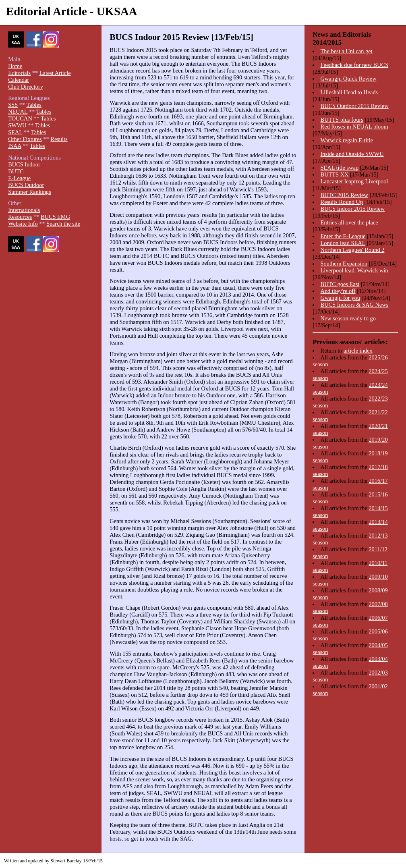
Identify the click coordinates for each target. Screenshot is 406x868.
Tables (34, 105)
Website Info (23, 224)
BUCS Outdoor (26, 185)
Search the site (63, 224)
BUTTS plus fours (342, 120)
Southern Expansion (344, 264)
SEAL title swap (340, 168)
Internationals (24, 210)
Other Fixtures (25, 139)
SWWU (17, 125)
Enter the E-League (343, 236)
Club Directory (26, 87)
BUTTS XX (335, 174)
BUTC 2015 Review (344, 195)
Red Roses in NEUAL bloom (354, 127)
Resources (20, 217)
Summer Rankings (30, 192)
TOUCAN (20, 118)
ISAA (15, 146)
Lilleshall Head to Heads (349, 92)
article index (358, 351)
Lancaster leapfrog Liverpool (354, 181)
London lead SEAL (343, 243)
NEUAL (18, 112)
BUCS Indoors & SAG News (355, 305)
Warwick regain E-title (347, 140)
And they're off (338, 291)
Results (59, 139)
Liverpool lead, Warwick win (354, 270)
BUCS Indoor (24, 164)
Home (15, 66)
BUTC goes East (340, 284)
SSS (13, 105)
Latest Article (55, 73)
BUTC (16, 171)
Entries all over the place (349, 222)
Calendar (19, 80)
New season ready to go (348, 318)
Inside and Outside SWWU (352, 154)
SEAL (15, 132)
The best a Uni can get (347, 51)
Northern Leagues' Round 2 (353, 250)
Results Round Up (342, 202)
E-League (19, 178)
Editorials (19, 73)
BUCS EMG (55, 217)
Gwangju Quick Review (349, 79)
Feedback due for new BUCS (355, 65)
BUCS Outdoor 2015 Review (355, 106)
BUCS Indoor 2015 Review (353, 209)
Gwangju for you (340, 298)
